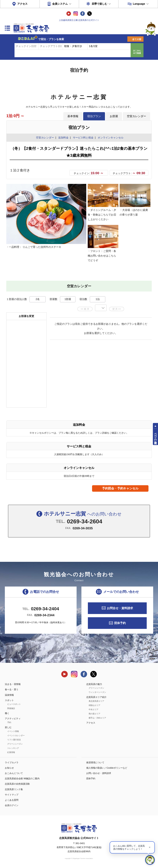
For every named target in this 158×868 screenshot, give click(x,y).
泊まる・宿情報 (13, 684)
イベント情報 (13, 731)
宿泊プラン (94, 116)
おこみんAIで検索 (137, 52)
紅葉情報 (11, 752)
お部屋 (114, 116)
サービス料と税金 (83, 138)
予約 (9, 722)
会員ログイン (12, 805)
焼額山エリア (94, 705)
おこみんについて (14, 773)
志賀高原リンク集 (14, 789)
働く (7, 713)
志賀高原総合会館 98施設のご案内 (22, 778)
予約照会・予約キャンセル (120, 488)
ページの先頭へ (156, 437)
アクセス (22, 4)
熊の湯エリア (94, 714)
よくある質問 (12, 800)
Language (139, 4)
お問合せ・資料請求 (120, 608)
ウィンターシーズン (97, 692)
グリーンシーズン (15, 744)
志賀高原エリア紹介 (96, 697)
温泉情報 (9, 695)
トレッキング (13, 748)
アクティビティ (13, 719)
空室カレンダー (136, 116)
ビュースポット (14, 704)
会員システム (60, 4)
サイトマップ (12, 795)
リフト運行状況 (14, 740)
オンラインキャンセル (110, 138)
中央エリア (94, 709)
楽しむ (8, 727)
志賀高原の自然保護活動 (17, 784)
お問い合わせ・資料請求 (99, 773)
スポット (9, 700)
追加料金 (63, 138)
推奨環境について (95, 762)
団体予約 (120, 623)
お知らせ (9, 768)
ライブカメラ (12, 762)
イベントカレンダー (16, 736)
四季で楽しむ (99, 4)
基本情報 (73, 116)
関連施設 (11, 708)
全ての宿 (137, 39)
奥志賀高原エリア (96, 701)
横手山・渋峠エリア (97, 718)
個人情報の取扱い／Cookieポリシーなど (107, 768)
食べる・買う (12, 689)
